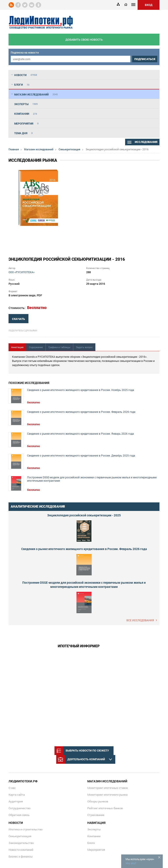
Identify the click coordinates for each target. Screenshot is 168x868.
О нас (12, 788)
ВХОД (149, 5)
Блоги (91, 843)
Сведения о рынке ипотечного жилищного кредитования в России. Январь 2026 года (80, 434)
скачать (18, 319)
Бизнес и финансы (21, 856)
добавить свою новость (84, 40)
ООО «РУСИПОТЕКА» (22, 272)
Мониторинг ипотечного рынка (107, 795)
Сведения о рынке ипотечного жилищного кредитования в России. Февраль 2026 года (81, 412)
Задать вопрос (84, 347)
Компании (94, 836)
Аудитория (16, 801)
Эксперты (94, 829)
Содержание (36, 347)
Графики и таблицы (59, 347)
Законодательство (21, 843)
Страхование (96, 815)
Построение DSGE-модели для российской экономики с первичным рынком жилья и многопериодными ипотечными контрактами (92, 479)
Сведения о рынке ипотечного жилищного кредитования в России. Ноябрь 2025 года (81, 390)
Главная (14, 149)
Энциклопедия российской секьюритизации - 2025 (84, 515)
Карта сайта (17, 795)
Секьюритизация (69, 149)
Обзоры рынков (98, 801)
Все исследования (140, 620)
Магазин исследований (39, 149)
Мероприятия (96, 850)
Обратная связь (19, 815)
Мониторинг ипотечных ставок (108, 788)
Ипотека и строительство (25, 829)
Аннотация (17, 347)
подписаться (145, 59)
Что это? (131, 863)
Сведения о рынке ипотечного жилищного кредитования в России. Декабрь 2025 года (81, 456)
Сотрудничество (19, 808)
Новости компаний (21, 850)
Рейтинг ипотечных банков (105, 808)
